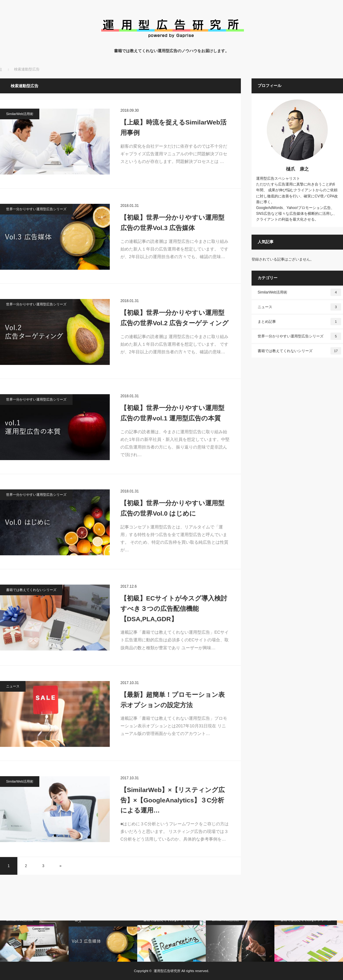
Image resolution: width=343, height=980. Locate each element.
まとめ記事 (299, 322)
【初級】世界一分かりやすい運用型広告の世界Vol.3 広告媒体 (172, 223)
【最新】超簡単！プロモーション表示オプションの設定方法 (173, 700)
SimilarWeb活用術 (20, 114)
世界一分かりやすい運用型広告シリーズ (36, 209)
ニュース (13, 686)
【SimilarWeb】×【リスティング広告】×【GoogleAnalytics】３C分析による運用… (173, 800)
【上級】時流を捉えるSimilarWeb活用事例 (173, 127)
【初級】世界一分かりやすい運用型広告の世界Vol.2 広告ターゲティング (175, 318)
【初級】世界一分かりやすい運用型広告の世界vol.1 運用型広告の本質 (172, 413)
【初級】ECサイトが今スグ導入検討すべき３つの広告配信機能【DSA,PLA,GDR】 (174, 608)
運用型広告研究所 (167, 971)
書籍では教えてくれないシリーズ (31, 590)
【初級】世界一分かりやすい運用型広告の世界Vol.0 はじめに (172, 508)
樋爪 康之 (297, 169)
